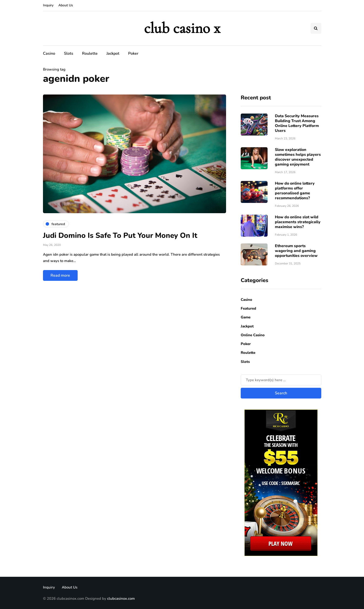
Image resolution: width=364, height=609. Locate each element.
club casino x (182, 28)
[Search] (281, 380)
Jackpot (113, 53)
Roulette (90, 53)
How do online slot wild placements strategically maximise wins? (298, 222)
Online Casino (253, 335)
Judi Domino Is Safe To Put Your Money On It (120, 236)
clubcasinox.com (121, 598)
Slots (69, 53)
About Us (66, 5)
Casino (49, 53)
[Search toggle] (316, 28)
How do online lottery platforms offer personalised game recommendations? (295, 191)
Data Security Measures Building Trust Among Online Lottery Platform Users (297, 123)
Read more (60, 275)
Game (246, 317)
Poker (133, 53)
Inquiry (48, 5)
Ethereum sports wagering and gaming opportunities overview (296, 251)
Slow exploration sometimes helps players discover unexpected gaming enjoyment (298, 157)
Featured (248, 308)
